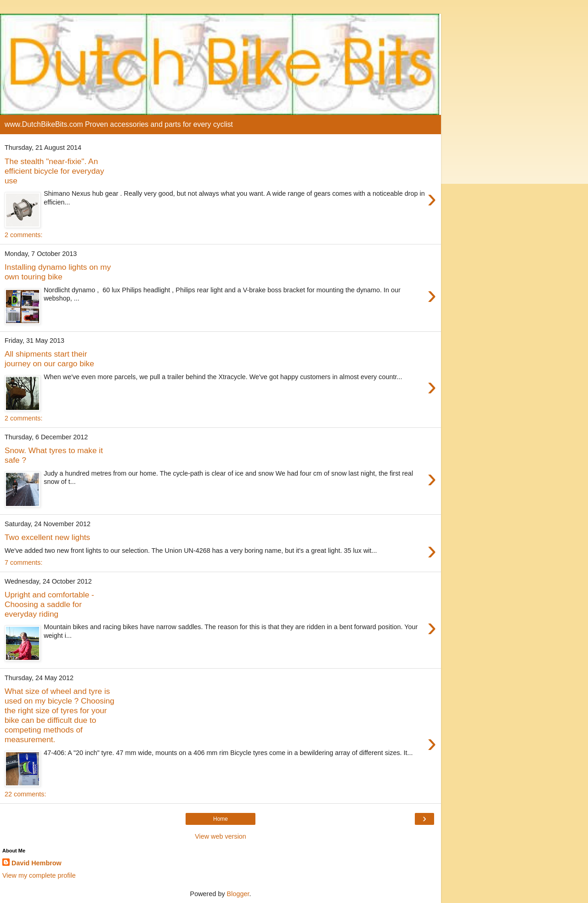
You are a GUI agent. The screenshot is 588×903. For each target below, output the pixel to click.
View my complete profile (39, 875)
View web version (220, 836)
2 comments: (23, 235)
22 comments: (25, 794)
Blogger (238, 894)
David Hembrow (37, 863)
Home (220, 819)
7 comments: (23, 562)
